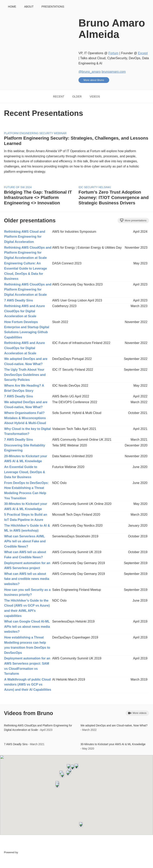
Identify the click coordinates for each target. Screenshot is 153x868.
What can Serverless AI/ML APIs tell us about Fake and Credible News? (25, 541)
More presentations (133, 220)
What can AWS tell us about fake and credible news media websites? (27, 579)
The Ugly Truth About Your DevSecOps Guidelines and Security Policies (25, 375)
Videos (95, 97)
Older (77, 97)
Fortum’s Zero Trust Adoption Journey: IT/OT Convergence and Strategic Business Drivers (114, 198)
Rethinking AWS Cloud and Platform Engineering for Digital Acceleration (25, 237)
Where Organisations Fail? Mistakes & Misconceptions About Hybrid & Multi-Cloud (25, 418)
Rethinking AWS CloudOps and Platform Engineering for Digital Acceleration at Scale (28, 253)
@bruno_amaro (90, 72)
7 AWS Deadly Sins (19, 300)
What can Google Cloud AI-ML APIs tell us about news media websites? (27, 627)
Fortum (113, 53)
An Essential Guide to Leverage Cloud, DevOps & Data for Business (25, 472)
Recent (59, 97)
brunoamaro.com (114, 72)
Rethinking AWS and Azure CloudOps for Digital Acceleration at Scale (25, 311)
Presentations (53, 7)
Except (143, 53)
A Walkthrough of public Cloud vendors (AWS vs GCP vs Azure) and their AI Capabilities (28, 685)
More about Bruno (94, 80)
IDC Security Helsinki (95, 187)
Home (12, 7)
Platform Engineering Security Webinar (35, 133)
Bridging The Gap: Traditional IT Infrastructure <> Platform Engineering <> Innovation (38, 198)
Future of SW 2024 (18, 187)
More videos (137, 713)
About (29, 7)
